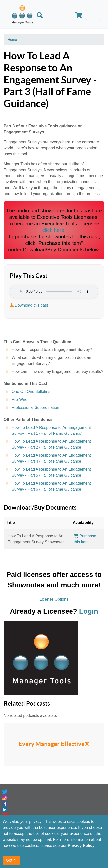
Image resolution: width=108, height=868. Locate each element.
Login (89, 611)
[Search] (40, 16)
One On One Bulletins (31, 391)
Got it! (11, 860)
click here (53, 230)
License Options (54, 599)
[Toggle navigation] (93, 15)
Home (12, 40)
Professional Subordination (35, 407)
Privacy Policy (81, 845)
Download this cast (31, 305)
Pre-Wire (19, 399)
